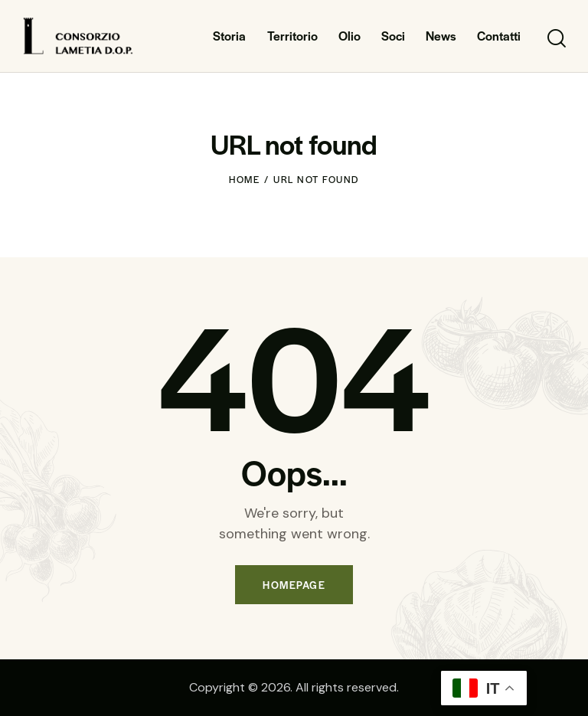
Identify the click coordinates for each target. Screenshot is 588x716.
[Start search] (555, 39)
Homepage (294, 585)
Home (244, 179)
